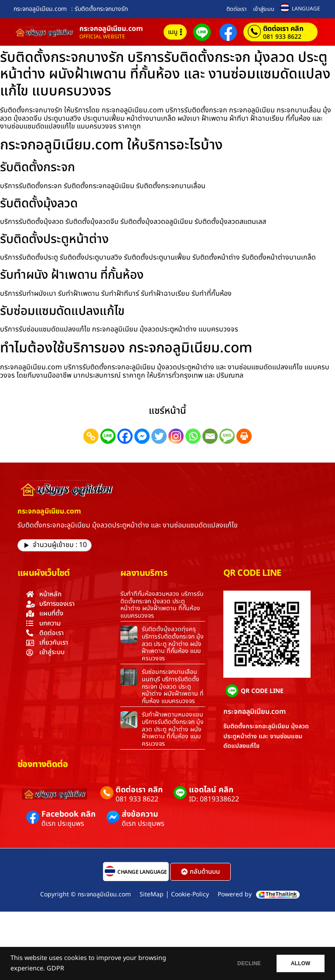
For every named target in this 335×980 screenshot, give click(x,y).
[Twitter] (159, 436)
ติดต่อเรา (236, 9)
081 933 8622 (282, 37)
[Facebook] (125, 436)
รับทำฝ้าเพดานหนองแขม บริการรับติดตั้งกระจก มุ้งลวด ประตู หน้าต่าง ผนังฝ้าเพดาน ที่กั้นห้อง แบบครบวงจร (173, 729)
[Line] (108, 436)
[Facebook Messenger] (142, 436)
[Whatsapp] (193, 436)
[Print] (244, 436)
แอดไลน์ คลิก (211, 790)
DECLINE (246, 963)
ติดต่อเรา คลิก (283, 29)
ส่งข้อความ (140, 814)
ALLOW (299, 963)
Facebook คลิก (68, 814)
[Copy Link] (91, 436)
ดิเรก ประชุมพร (63, 824)
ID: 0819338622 (214, 799)
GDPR (55, 969)
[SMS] (227, 436)
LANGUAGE (306, 9)
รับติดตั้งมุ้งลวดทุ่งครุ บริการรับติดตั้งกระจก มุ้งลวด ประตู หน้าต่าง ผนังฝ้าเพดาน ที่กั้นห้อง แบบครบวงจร (173, 644)
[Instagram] (176, 436)
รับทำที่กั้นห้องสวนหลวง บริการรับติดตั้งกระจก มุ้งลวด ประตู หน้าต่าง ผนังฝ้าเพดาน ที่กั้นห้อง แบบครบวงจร (162, 605)
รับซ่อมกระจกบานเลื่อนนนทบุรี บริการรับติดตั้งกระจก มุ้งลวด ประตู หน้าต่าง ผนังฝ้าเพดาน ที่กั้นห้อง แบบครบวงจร (173, 686)
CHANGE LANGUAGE (142, 872)
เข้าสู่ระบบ (264, 9)
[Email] (210, 436)
